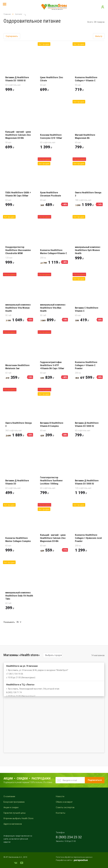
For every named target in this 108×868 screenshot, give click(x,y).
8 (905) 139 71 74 (14, 692)
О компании (9, 796)
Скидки (22, 778)
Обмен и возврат (64, 802)
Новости (60, 796)
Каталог (19, 14)
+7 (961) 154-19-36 (15, 674)
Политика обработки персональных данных (74, 857)
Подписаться (95, 780)
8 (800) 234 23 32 (69, 837)
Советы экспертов (65, 807)
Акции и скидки (11, 807)
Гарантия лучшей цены (15, 813)
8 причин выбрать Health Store (18, 818)
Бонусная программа (14, 802)
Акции (8, 778)
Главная (7, 14)
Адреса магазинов (13, 824)
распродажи (41, 778)
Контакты (61, 813)
